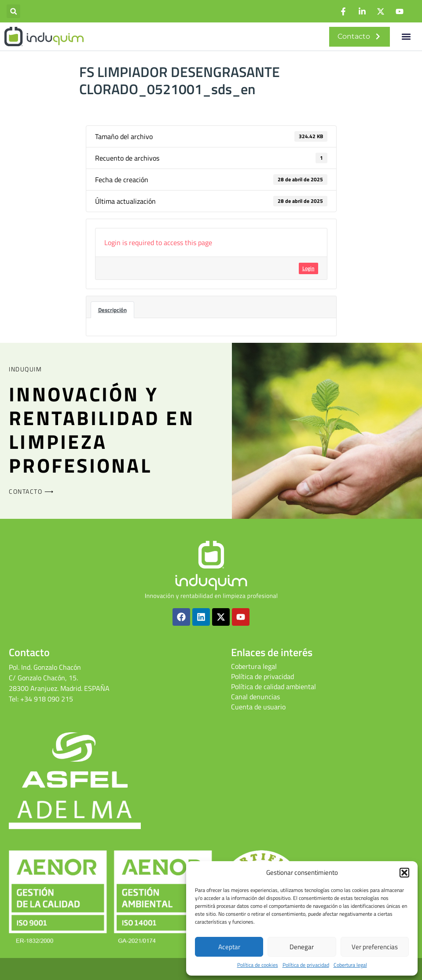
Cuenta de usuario (258, 707)
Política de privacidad (306, 965)
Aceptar (229, 947)
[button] (404, 873)
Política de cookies (258, 965)
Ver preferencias (375, 947)
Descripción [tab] (112, 310)
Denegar (302, 947)
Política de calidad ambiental (273, 686)
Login (308, 268)
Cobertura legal (350, 965)
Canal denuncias (255, 697)
